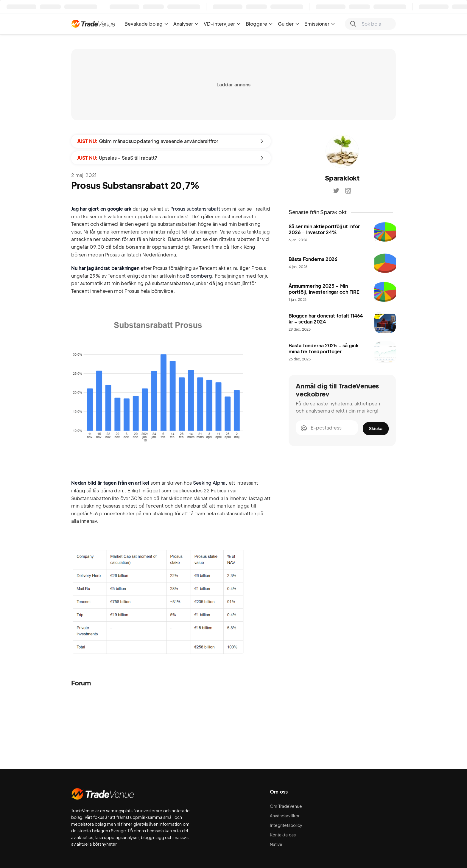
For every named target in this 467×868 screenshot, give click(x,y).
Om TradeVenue (286, 806)
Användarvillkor (285, 816)
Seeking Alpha (209, 483)
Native (276, 844)
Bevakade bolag (147, 24)
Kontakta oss (283, 835)
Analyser (186, 24)
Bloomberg (199, 276)
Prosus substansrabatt (195, 209)
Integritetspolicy (286, 825)
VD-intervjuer (222, 24)
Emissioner (320, 24)
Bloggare (259, 24)
